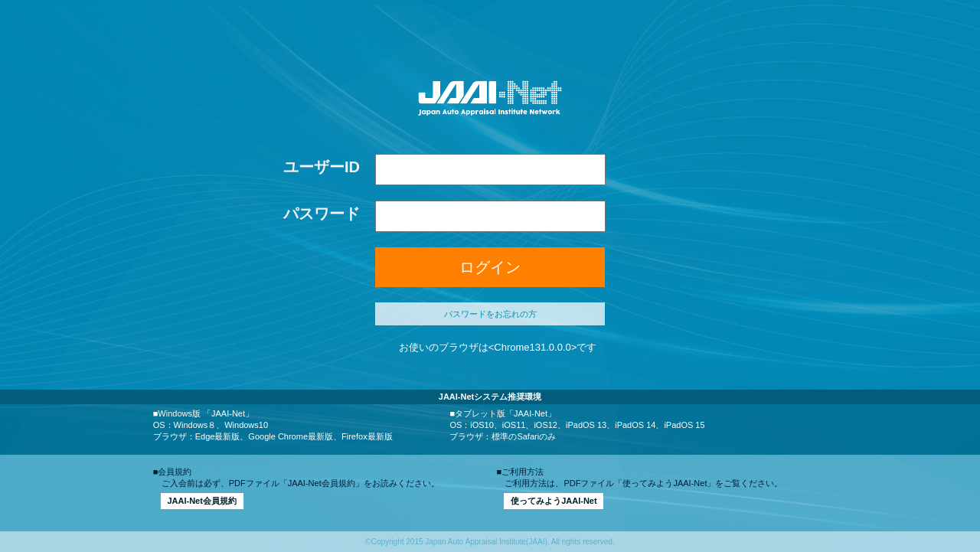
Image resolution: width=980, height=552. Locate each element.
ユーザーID (322, 167)
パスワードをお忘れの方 (490, 314)
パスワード (322, 214)
